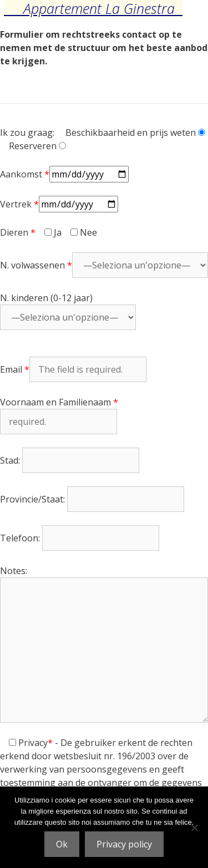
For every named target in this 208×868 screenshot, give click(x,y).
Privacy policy (124, 844)
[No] (194, 828)
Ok (62, 844)
